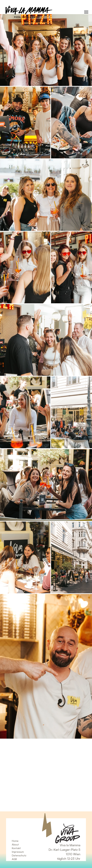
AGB (14, 859)
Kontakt (16, 848)
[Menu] (86, 12)
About (15, 844)
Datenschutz (19, 855)
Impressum (18, 852)
